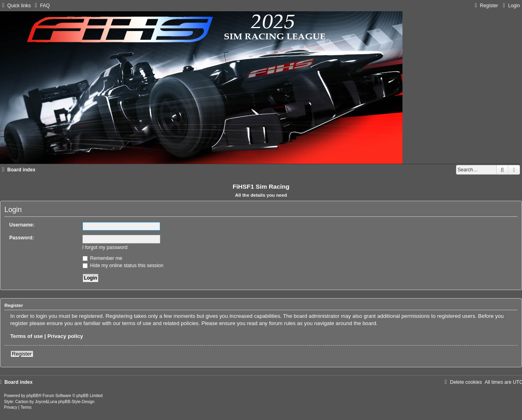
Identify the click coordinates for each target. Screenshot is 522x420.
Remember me (102, 258)
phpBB (33, 396)
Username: (22, 225)
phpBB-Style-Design (76, 402)
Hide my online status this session (123, 266)
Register (22, 354)
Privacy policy (65, 336)
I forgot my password (105, 247)
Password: (22, 238)
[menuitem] (41, 6)
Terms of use (27, 336)
